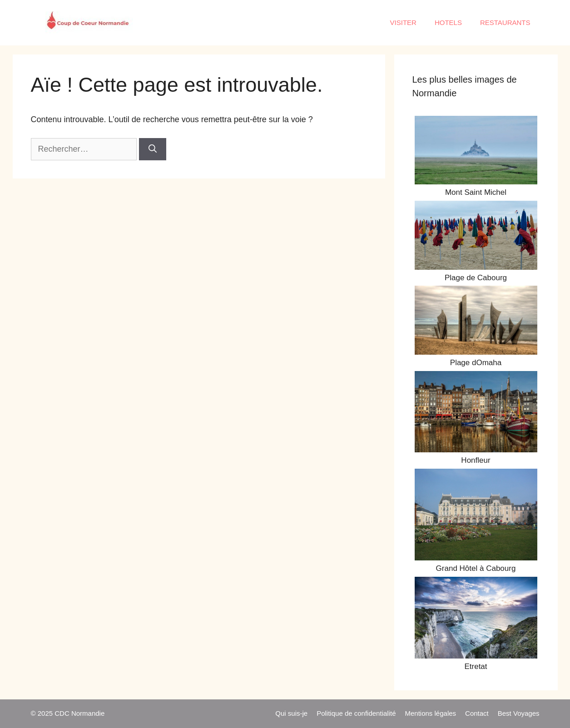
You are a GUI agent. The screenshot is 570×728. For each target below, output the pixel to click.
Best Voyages (519, 713)
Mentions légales (430, 713)
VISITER (403, 22)
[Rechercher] (153, 149)
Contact (477, 713)
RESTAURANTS (505, 22)
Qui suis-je (291, 713)
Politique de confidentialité (356, 713)
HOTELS (448, 22)
